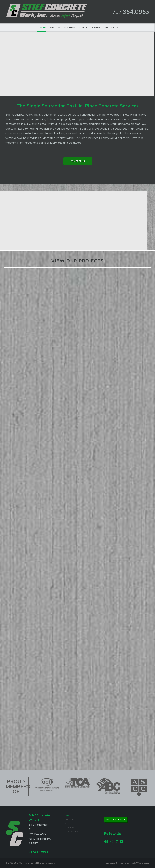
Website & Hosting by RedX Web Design (128, 863)
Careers (95, 27)
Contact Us (111, 27)
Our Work (70, 27)
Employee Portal (116, 819)
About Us (55, 27)
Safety (83, 27)
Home (43, 27)
